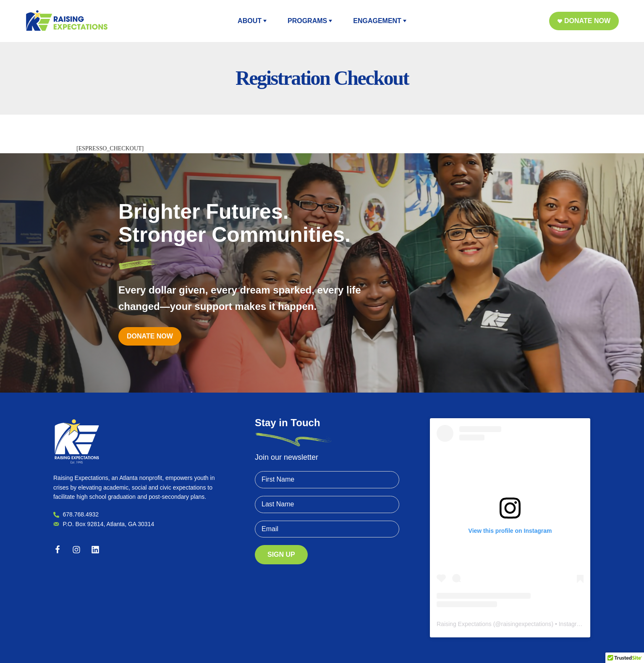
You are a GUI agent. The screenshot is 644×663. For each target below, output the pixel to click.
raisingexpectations (526, 624)
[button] (584, 21)
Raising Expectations (464, 624)
